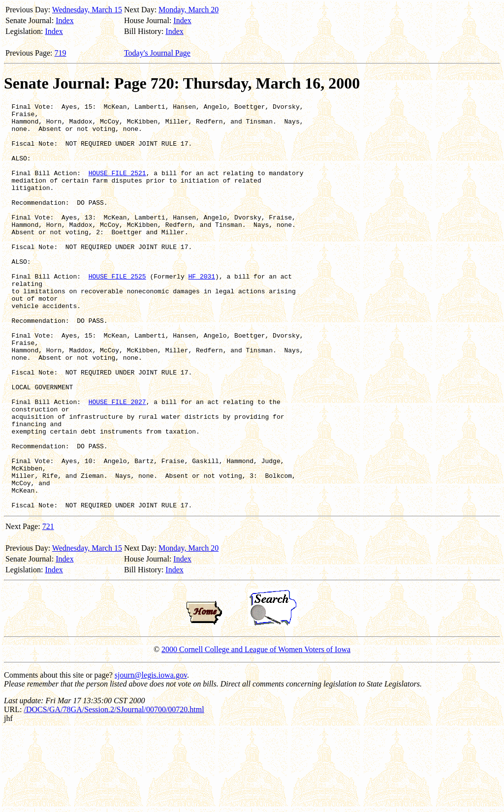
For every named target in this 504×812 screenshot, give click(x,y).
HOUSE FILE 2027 (117, 462)
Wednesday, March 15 (87, 10)
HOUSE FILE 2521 (117, 187)
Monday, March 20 (189, 10)
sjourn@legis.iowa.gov (151, 756)
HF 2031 (202, 312)
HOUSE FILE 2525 (117, 312)
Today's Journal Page (157, 53)
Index (64, 20)
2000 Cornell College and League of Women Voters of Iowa (256, 731)
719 (61, 53)
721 (48, 608)
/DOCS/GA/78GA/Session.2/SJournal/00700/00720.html (114, 791)
